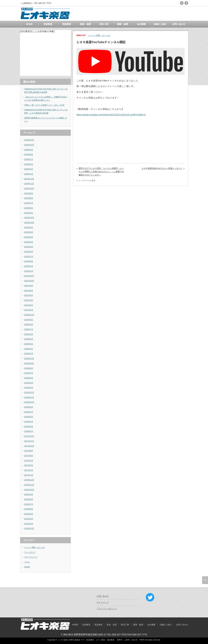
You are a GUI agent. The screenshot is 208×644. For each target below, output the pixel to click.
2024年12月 (29, 179)
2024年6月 (29, 208)
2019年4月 (29, 388)
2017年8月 (29, 456)
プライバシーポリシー (107, 609)
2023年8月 (29, 232)
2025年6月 (29, 164)
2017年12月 (29, 436)
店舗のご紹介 (160, 24)
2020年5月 (29, 339)
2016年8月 (29, 499)
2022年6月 (29, 261)
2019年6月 (29, 378)
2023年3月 (29, 247)
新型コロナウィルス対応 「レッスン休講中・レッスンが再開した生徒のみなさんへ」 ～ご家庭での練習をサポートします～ (101, 172)
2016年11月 (29, 485)
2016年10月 (29, 490)
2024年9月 (29, 193)
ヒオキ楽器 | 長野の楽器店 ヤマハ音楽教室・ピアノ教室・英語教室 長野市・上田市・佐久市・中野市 (102, 640)
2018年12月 (29, 392)
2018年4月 (29, 422)
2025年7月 (29, 159)
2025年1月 (29, 174)
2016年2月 (29, 524)
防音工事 (104, 24)
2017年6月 (29, 465)
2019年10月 (29, 363)
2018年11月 (29, 397)
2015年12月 (29, 528)
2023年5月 (29, 242)
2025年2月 (29, 169)
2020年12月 (29, 315)
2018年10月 (29, 402)
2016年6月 (29, 509)
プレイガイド (30, 552)
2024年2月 (29, 213)
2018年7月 (29, 412)
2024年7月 (29, 203)
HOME (29, 24)
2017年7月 (29, 460)
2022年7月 (29, 256)
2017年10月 (29, 446)
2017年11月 (29, 441)
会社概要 (141, 24)
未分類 (27, 567)
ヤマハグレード (31, 557)
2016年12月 (29, 480)
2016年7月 (29, 504)
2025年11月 (29, 140)
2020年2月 (29, 349)
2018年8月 (29, 407)
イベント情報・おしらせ (99, 35)
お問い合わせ (179, 24)
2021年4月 (29, 300)
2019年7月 (29, 373)
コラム (27, 562)
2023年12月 (29, 218)
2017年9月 (29, 451)
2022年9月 (29, 252)
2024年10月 (29, 188)
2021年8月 (29, 291)
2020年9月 (29, 320)
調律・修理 (123, 24)
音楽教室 (48, 24)
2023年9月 (29, 227)
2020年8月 (29, 324)
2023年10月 (29, 222)
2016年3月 (29, 519)
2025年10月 (29, 145)
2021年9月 (29, 286)
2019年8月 (29, 368)
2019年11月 (29, 358)
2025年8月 (29, 154)
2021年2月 (29, 305)
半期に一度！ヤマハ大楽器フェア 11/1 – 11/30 (44, 105)
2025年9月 (29, 150)
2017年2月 (29, 470)
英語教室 (67, 24)
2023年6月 (29, 237)
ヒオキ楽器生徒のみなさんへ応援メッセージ (162, 168)
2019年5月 (29, 383)
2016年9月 (29, 494)
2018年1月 (29, 431)
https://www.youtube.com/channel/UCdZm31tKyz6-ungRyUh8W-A (111, 115)
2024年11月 (29, 184)
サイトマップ (103, 602)
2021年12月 (29, 276)
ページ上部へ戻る (205, 580)
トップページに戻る (87, 180)
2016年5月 (29, 514)
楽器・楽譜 (85, 24)
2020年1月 (29, 353)
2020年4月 (29, 344)
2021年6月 (29, 295)
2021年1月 (29, 310)
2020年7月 (29, 329)
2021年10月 (29, 281)
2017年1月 (29, 475)
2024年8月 (29, 198)
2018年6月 (29, 417)
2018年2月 (29, 426)
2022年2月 (29, 266)
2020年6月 (29, 334)
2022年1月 (29, 271)
